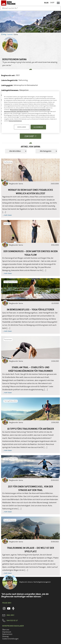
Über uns (6, 630)
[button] (58, 3)
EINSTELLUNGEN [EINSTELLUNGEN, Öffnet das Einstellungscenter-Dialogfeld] (21, 127)
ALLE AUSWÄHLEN (38, 127)
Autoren (10, 34)
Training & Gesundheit (11, 282)
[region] (30, 112)
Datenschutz (7, 634)
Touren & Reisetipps (10, 520)
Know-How (7, 224)
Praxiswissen (8, 340)
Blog (4, 34)
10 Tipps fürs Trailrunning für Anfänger (30, 429)
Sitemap (5, 636)
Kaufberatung (8, 162)
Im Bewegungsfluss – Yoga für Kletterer (30, 310)
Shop (52, 3)
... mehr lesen (7, 215)
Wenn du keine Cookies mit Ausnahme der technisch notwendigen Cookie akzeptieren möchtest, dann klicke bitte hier (27, 111)
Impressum (7, 632)
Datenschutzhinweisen (15, 121)
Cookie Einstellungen (10, 639)
